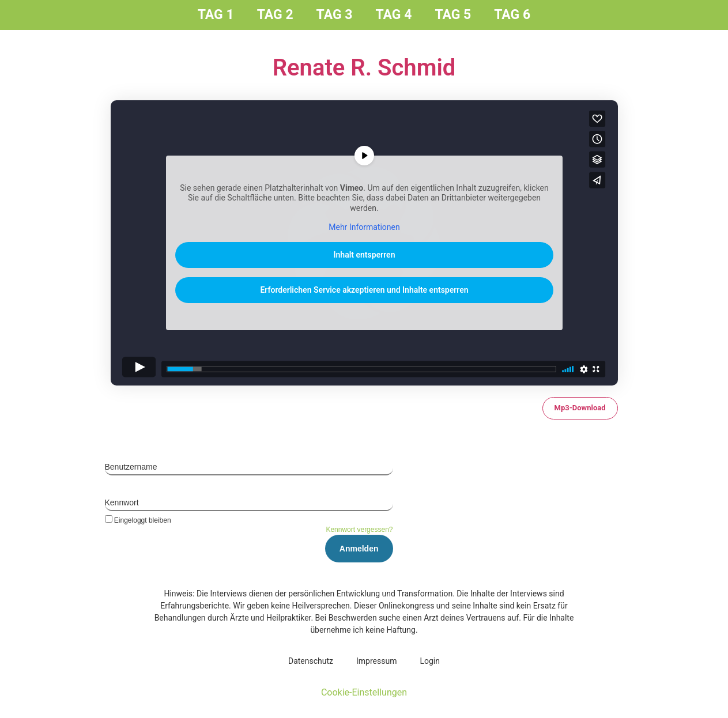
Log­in (430, 661)
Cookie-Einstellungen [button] (364, 692)
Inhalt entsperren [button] (364, 255)
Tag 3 (335, 15)
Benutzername (131, 467)
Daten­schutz (311, 661)
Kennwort (122, 502)
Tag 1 (216, 15)
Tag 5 (453, 15)
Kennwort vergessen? (359, 530)
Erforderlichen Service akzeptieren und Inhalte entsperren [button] (364, 290)
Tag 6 (512, 15)
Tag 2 (275, 15)
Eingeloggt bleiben (138, 520)
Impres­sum (376, 661)
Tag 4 (394, 15)
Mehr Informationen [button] (364, 227)
